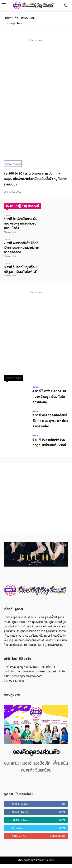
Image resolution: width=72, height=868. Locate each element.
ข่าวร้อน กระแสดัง (13, 164)
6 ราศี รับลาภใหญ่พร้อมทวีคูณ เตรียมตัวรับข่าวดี (21, 269)
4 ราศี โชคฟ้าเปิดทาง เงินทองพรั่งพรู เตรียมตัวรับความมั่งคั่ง (21, 223)
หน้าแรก (8, 18)
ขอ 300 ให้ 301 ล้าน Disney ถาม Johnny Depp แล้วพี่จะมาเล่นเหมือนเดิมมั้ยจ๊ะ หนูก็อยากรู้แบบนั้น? (36, 179)
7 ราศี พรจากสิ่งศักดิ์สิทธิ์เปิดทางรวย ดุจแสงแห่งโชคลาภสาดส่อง (22, 248)
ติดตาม (62, 812)
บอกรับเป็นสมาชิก (57, 836)
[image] (36, 724)
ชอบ (63, 804)
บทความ (7, 215)
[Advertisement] (36, 78)
